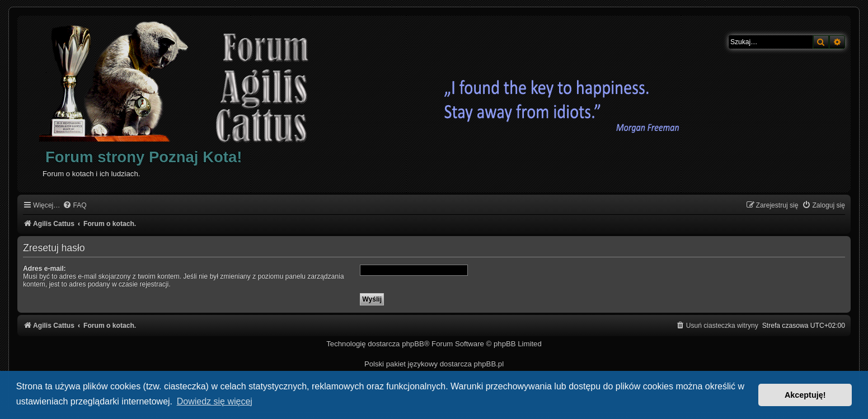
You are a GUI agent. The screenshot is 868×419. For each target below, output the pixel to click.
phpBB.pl (489, 364)
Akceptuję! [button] (805, 395)
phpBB (413, 344)
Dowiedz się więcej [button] (215, 401)
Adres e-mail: (44, 269)
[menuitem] (74, 206)
